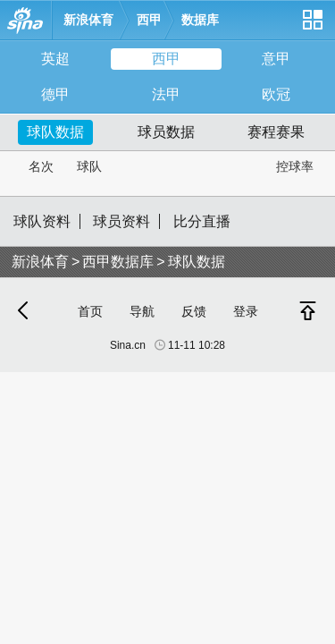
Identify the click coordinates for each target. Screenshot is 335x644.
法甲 (166, 94)
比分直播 (202, 221)
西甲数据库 (118, 262)
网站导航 (312, 26)
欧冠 (276, 94)
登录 (246, 311)
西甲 (149, 20)
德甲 (55, 94)
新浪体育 (88, 20)
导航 (142, 311)
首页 (90, 311)
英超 (55, 59)
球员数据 (166, 132)
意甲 (276, 59)
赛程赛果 (276, 132)
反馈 (194, 311)
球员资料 (121, 221)
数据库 (200, 20)
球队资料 (42, 221)
